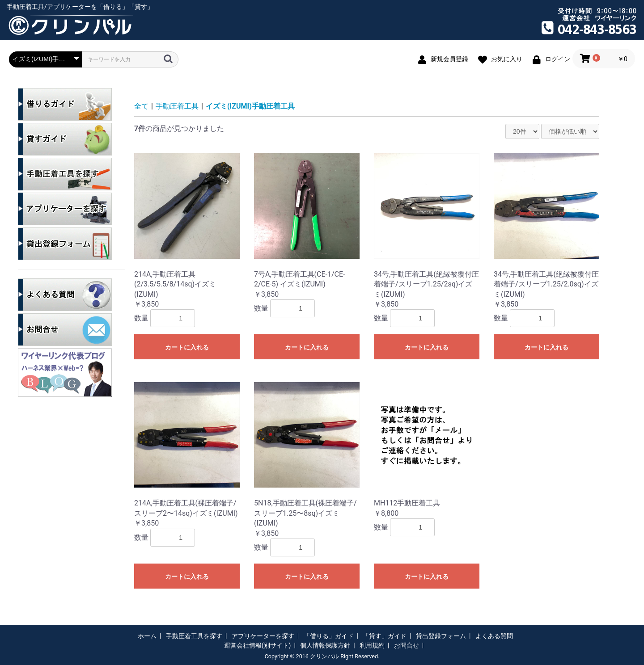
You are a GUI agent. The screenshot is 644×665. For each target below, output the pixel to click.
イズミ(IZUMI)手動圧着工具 (250, 106)
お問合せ (407, 645)
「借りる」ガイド (329, 636)
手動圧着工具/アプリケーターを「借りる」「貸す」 (80, 7)
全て (141, 106)
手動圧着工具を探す (194, 636)
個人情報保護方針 (325, 645)
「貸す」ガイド (385, 636)
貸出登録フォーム (441, 636)
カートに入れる (187, 347)
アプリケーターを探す (263, 636)
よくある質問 (494, 636)
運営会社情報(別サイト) (258, 645)
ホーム (147, 636)
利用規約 (372, 645)
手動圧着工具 (177, 106)
